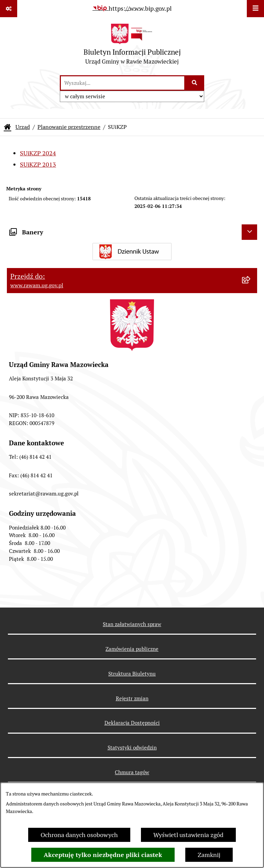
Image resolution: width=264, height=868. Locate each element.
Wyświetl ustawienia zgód (188, 835)
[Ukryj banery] (249, 232)
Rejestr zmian (132, 698)
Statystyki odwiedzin (132, 748)
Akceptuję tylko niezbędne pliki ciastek (103, 855)
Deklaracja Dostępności (132, 723)
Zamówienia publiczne (132, 649)
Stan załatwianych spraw (132, 624)
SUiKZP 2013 (38, 164)
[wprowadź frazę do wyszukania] (123, 83)
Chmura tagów (132, 772)
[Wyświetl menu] (255, 9)
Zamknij (209, 855)
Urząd (23, 127)
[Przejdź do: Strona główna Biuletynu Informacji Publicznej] (8, 127)
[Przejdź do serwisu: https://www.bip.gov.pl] (132, 8)
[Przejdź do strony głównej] (132, 46)
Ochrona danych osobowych (79, 835)
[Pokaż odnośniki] (9, 9)
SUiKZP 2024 (38, 153)
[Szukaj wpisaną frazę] (195, 83)
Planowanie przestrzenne (69, 127)
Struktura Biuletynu (132, 674)
